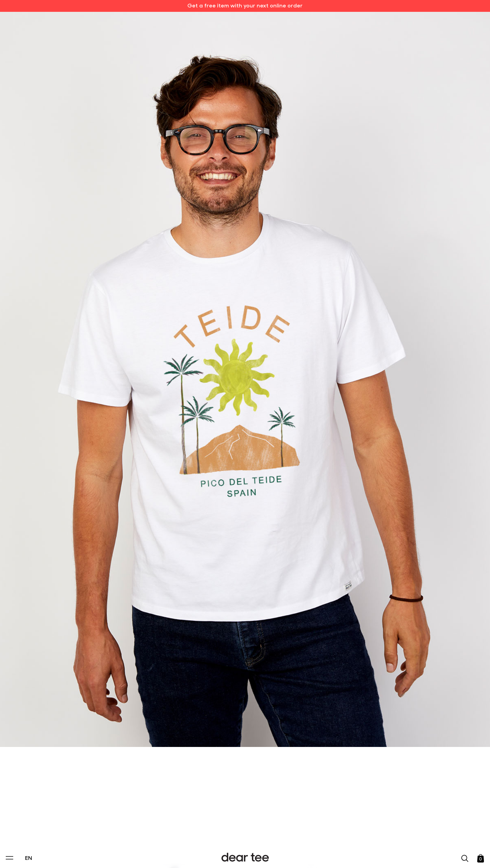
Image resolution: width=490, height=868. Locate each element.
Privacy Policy (180, 816)
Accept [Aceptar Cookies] (240, 856)
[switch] (328, 832)
